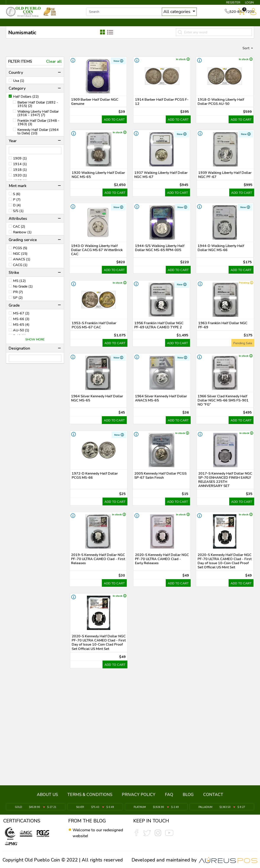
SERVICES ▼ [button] (184, 28)
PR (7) (18, 298)
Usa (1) (19, 87)
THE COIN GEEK (146, 28)
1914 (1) (20, 170)
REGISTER (226, 3)
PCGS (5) (20, 254)
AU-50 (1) (21, 336)
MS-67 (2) (21, 319)
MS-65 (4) (21, 330)
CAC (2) (19, 232)
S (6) (17, 200)
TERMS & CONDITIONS (90, 797)
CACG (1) (20, 271)
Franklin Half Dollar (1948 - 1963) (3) (38, 128)
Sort (244, 53)
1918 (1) (20, 176)
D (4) (17, 211)
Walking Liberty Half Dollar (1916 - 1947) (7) (38, 119)
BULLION (20, 28)
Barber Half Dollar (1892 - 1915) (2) (38, 110)
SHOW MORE (35, 345)
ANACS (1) (22, 265)
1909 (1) (20, 164)
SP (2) (18, 303)
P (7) (17, 205)
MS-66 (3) (21, 325)
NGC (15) (20, 260)
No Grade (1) (23, 292)
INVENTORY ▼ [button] (53, 28)
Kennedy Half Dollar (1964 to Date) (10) (38, 137)
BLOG (188, 797)
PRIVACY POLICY (139, 797)
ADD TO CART (111, 138)
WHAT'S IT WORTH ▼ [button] (99, 28)
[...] (130, 15)
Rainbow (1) (22, 238)
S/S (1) (18, 217)
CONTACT (239, 28)
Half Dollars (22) (26, 102)
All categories (183, 15)
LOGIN (246, 3)
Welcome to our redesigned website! (94, 833)
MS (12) (19, 286)
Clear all (54, 67)
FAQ (169, 797)
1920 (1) (20, 181)
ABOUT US (47, 797)
